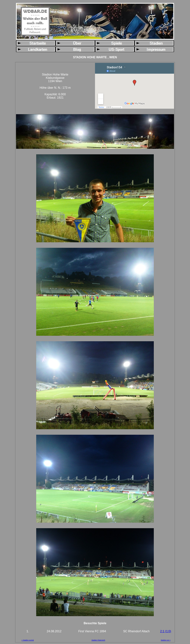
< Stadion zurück (28, 640)
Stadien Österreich (98, 640)
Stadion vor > (166, 640)
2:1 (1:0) (166, 631)
